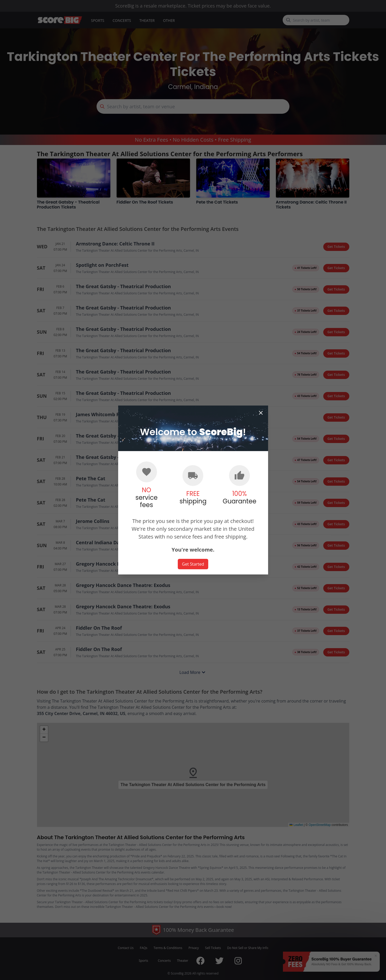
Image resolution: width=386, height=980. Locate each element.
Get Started (193, 564)
